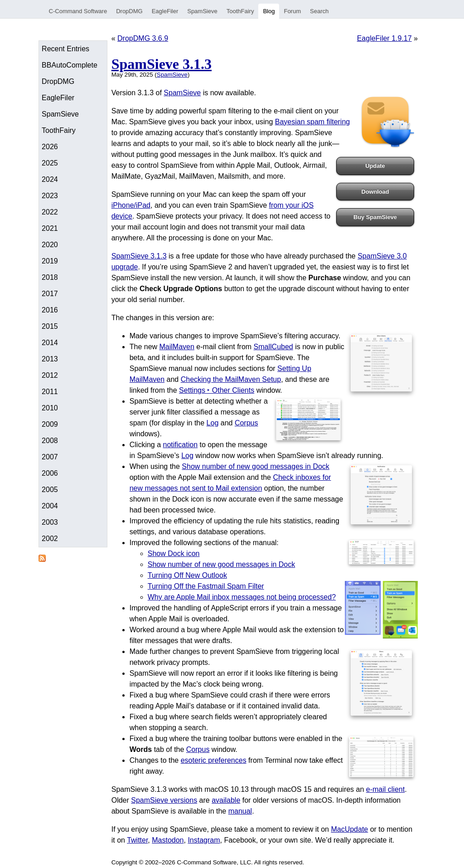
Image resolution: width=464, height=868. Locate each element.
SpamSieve (202, 11)
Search (319, 11)
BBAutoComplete (70, 65)
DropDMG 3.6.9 (143, 38)
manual (240, 811)
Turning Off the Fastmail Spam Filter (206, 586)
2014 (50, 343)
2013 (50, 359)
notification (181, 445)
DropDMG (129, 11)
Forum (292, 11)
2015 (50, 326)
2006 (50, 473)
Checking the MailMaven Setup (231, 379)
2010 (50, 408)
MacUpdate (349, 829)
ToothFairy (240, 11)
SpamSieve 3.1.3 (162, 64)
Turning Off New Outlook (187, 575)
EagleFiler (165, 11)
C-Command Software (78, 11)
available (226, 800)
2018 (50, 277)
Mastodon (168, 840)
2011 (50, 392)
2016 (50, 310)
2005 (50, 490)
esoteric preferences (214, 760)
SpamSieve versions (164, 800)
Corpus (246, 423)
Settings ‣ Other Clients (217, 390)
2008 (50, 441)
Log (213, 423)
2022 (50, 212)
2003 (50, 522)
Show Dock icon (174, 553)
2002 (50, 539)
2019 (50, 261)
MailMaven (177, 347)
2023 (50, 196)
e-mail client (385, 789)
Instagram (204, 840)
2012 (50, 375)
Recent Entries (65, 49)
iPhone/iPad (131, 205)
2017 (50, 294)
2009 (50, 424)
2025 (50, 163)
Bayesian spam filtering (312, 122)
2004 (50, 506)
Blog (269, 11)
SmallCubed (273, 347)
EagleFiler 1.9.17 (384, 38)
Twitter (137, 840)
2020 (50, 245)
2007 (50, 457)
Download (375, 192)
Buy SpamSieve (375, 217)
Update (375, 166)
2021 (50, 228)
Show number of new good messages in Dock (256, 466)
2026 (50, 147)
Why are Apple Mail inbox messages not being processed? (242, 597)
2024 (50, 179)
